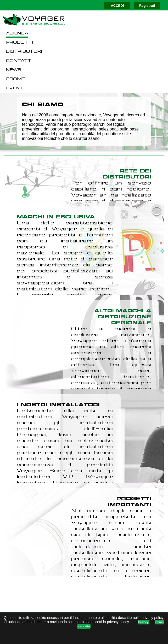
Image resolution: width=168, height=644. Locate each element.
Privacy (144, 622)
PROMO (16, 79)
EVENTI (15, 88)
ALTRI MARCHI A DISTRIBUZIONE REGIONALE (123, 317)
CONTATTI (19, 61)
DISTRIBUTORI (24, 52)
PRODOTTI (19, 43)
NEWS (14, 70)
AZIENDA (17, 34)
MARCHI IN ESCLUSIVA (56, 217)
